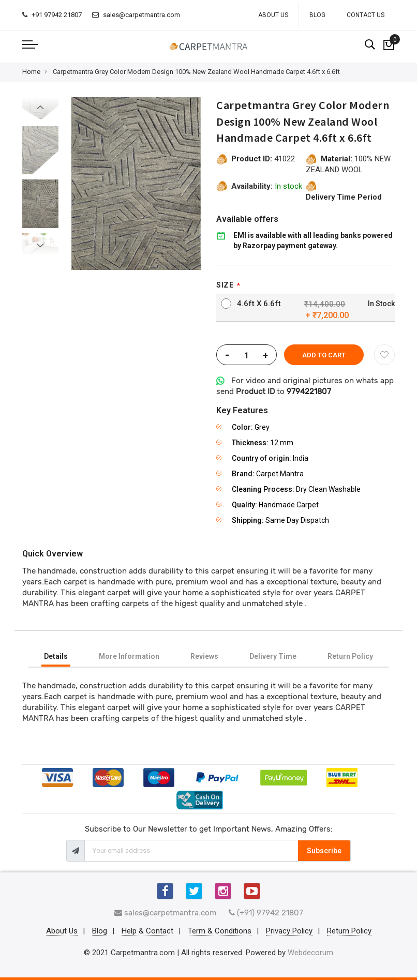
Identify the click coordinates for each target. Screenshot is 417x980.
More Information (129, 656)
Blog (317, 15)
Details (56, 656)
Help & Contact (147, 931)
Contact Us (366, 15)
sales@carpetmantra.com (136, 15)
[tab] (56, 656)
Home (31, 72)
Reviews (204, 656)
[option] (40, 203)
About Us (273, 15)
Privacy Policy (289, 931)
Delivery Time (273, 656)
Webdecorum (310, 953)
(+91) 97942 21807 (266, 913)
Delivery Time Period (344, 197)
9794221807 (309, 391)
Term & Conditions (220, 931)
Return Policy (350, 656)
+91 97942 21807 (52, 15)
